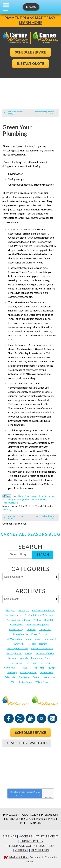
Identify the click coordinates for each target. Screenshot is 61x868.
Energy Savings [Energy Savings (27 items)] (39, 634)
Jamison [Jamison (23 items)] (12, 658)
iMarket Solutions (19, 857)
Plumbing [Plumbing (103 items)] (12, 672)
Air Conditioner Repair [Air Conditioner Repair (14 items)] (43, 610)
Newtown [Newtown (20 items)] (45, 663)
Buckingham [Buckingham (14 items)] (16, 624)
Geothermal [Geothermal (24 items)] (50, 639)
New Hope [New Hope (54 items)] (31, 663)
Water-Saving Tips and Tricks (45, 113)
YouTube (31, 718)
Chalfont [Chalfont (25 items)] (31, 629)
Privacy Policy (22, 795)
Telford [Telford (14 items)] (37, 677)
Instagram (41, 718)
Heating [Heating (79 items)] (43, 644)
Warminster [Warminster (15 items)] (50, 677)
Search (43, 555)
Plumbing (42, 499)
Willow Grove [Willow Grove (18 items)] (42, 682)
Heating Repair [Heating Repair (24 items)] (14, 653)
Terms (51, 797)
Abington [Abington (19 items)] (10, 610)
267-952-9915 (31, 755)
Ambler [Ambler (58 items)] (37, 620)
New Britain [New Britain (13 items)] (17, 663)
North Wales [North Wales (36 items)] (10, 668)
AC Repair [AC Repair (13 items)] (24, 610)
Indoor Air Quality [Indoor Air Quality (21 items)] (45, 653)
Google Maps (52, 718)
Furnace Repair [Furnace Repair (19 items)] (33, 639)
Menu (6, 10)
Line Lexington (9, 499)
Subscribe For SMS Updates (27, 743)
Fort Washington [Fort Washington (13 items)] (13, 639)
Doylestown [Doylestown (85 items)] (45, 629)
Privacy (46, 797)
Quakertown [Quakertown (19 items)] (46, 672)
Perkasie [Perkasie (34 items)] (24, 668)
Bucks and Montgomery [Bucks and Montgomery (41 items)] (38, 624)
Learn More (31, 23)
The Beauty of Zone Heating (15, 113)
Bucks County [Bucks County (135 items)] (16, 629)
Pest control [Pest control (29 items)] (38, 668)
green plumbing (40, 496)
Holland (51, 496)
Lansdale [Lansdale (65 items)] (24, 658)
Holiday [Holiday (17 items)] (29, 653)
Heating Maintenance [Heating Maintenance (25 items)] (42, 648)
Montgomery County (27, 499)
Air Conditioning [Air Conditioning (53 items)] (13, 615)
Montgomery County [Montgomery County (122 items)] (42, 658)
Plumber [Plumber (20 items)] (52, 668)
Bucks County (25, 496)
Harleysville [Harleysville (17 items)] (19, 644)
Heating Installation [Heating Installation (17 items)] (18, 648)
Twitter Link (7, 496)
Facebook (9, 718)
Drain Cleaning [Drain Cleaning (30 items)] (21, 634)
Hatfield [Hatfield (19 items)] (32, 644)
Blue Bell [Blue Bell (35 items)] (49, 620)
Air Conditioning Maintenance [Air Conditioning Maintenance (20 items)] (40, 615)
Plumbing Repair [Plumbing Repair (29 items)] (28, 672)
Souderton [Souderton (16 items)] (24, 677)
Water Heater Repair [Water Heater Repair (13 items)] (22, 682)
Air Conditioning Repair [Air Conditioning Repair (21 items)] (19, 620)
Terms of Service (32, 795)
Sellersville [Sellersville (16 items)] (10, 677)
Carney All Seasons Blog (30, 534)
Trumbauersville (10, 503)
